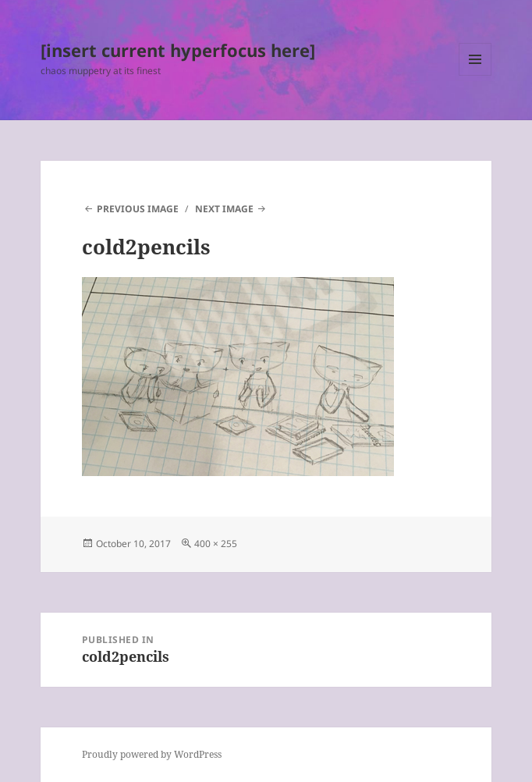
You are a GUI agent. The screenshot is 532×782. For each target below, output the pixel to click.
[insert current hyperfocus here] (178, 50)
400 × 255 (216, 544)
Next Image (224, 209)
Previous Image (138, 209)
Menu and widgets (475, 75)
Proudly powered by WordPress (152, 754)
